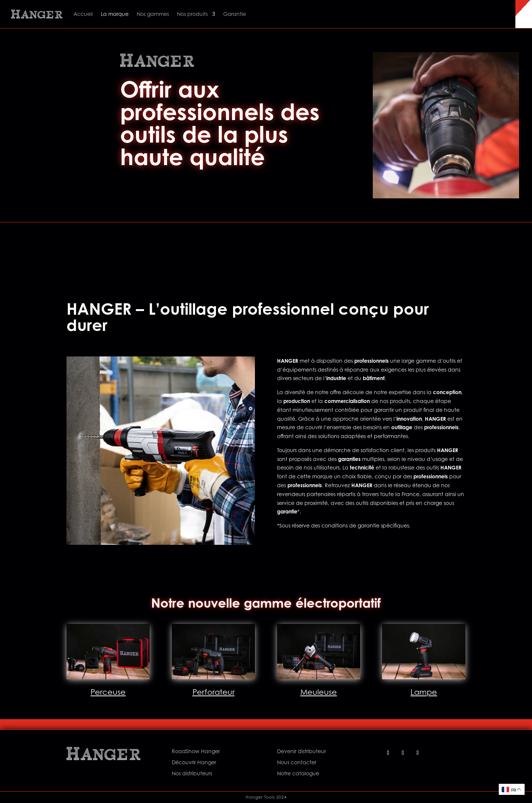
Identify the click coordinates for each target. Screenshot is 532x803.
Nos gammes (153, 14)
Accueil (83, 14)
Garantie (235, 14)
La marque (115, 14)
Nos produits (192, 14)
